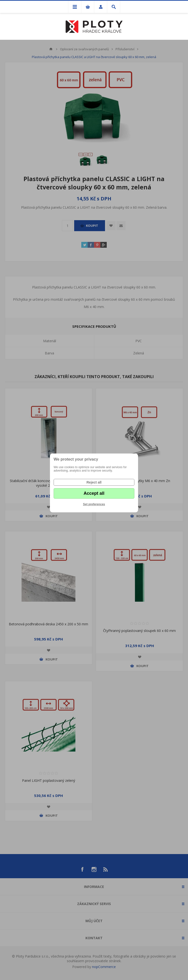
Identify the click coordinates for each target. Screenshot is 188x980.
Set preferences (94, 504)
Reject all (94, 482)
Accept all (94, 493)
